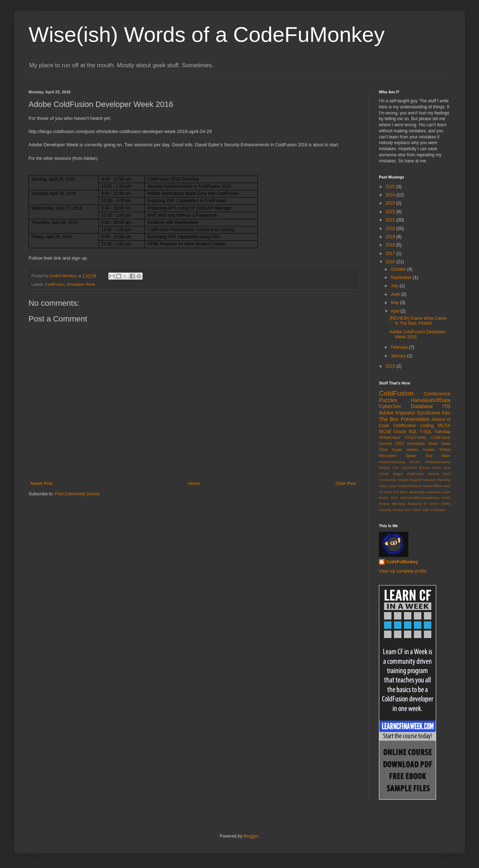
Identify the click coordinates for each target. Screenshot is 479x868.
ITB (446, 406)
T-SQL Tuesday (435, 432)
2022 (391, 212)
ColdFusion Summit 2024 (428, 474)
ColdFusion (55, 284)
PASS (446, 498)
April (396, 311)
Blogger (251, 836)
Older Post (345, 484)
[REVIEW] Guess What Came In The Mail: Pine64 (418, 321)
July (395, 286)
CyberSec (390, 406)
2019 (391, 237)
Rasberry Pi (418, 504)
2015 (391, 366)
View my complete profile (403, 571)
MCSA (444, 426)
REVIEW (399, 504)
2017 (391, 254)
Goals (397, 450)
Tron (407, 510)
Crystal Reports (409, 480)
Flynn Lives (388, 486)
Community (388, 480)
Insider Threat (437, 450)
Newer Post (41, 484)
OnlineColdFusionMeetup (420, 498)
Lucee (446, 492)
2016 (391, 262)
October (399, 269)
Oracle (400, 432)
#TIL (396, 468)
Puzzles (388, 400)
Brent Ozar (441, 468)
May (395, 303)
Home (194, 484)
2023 (391, 203)
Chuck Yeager (391, 474)
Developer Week (81, 284)
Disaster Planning (437, 480)
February (400, 347)
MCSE (385, 432)
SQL (413, 432)
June (396, 294)
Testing (397, 510)
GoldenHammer (410, 486)
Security (385, 510)
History (413, 450)
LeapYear (433, 492)
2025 (391, 187)
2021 (391, 220)
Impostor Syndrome (418, 413)
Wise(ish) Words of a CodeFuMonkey (207, 35)
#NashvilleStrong (392, 462)
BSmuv (424, 468)
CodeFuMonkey (402, 562)
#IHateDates (390, 437)
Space (411, 456)
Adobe (386, 413)
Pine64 (384, 504)
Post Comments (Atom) (77, 494)
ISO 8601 (400, 492)
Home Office (433, 486)
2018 (391, 245)
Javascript (417, 492)
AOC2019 (409, 468)
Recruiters (388, 456)
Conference (437, 394)
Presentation (415, 419)
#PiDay (384, 468)
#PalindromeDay (438, 462)
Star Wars (438, 456)
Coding (427, 426)
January (399, 356)
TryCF (416, 510)
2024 (391, 195)
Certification (404, 426)
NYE (394, 498)
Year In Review (434, 510)
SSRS (446, 504)
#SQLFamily (416, 437)
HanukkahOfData (431, 400)
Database (422, 406)
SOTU (434, 504)
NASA (384, 498)
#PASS (415, 462)
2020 (391, 229)
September (402, 278)
